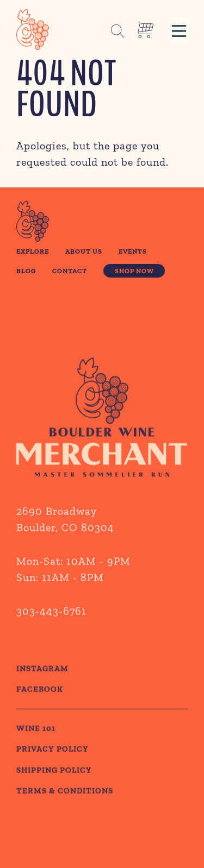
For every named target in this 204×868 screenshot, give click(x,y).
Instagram (42, 693)
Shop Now (134, 271)
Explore (33, 251)
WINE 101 (36, 753)
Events (133, 251)
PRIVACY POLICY (52, 773)
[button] (179, 29)
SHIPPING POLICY (54, 795)
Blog (26, 271)
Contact (70, 271)
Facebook (40, 714)
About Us (84, 251)
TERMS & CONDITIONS (65, 815)
